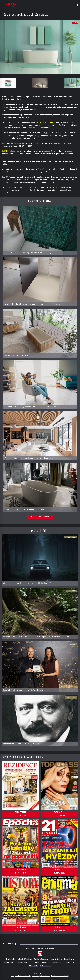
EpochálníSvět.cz (56, 959)
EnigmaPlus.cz (10, 962)
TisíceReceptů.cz (23, 962)
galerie (75, 23)
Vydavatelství (36, 976)
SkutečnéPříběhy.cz (25, 959)
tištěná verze (20, 812)
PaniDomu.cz (33, 965)
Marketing (28, 976)
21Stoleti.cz (35, 962)
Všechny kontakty (45, 976)
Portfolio (17, 976)
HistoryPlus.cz (71, 962)
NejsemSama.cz (46, 965)
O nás (12, 976)
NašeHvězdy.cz (11, 959)
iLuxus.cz (44, 962)
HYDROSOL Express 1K (46, 122)
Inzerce (23, 976)
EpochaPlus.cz (69, 959)
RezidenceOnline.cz (57, 962)
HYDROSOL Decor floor (11, 151)
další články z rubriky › (40, 517)
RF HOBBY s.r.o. (41, 973)
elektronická (20, 815)
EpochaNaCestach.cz (41, 959)
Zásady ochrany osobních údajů (60, 976)
